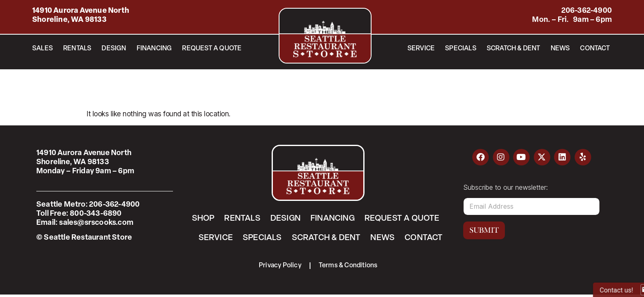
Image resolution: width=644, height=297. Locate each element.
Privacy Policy (280, 266)
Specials (461, 49)
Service (421, 49)
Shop (203, 219)
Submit (484, 230)
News (560, 49)
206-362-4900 (587, 11)
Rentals (77, 49)
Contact (595, 49)
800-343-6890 (96, 214)
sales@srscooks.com (96, 223)
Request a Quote (212, 49)
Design (114, 49)
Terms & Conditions (348, 266)
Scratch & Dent (514, 49)
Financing (154, 49)
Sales (43, 49)
